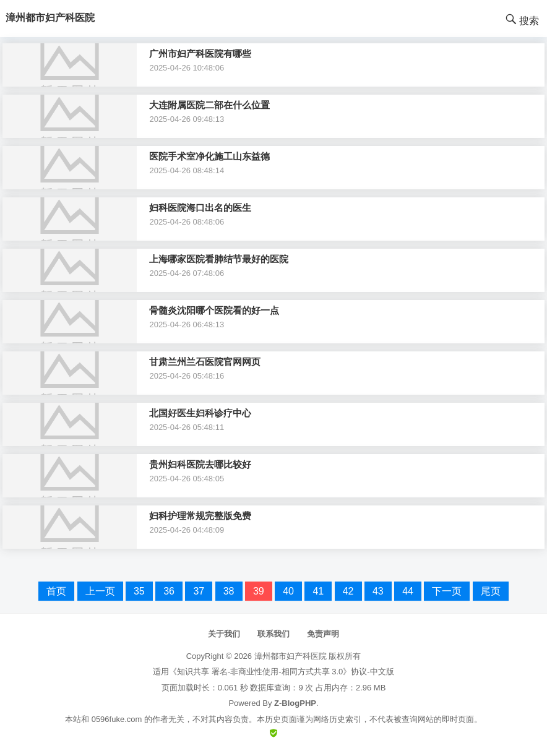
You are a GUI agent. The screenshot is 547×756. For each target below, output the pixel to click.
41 (318, 591)
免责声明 (323, 634)
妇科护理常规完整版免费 (200, 516)
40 (288, 591)
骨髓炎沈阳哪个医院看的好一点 (214, 310)
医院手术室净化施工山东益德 (209, 156)
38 (229, 591)
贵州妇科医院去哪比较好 (200, 464)
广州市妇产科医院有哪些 (200, 54)
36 (169, 591)
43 (378, 591)
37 (199, 591)
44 (408, 591)
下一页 (447, 591)
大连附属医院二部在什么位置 (209, 105)
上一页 (100, 591)
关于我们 (224, 634)
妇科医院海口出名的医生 (200, 208)
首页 (56, 591)
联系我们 (273, 634)
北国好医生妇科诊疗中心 (200, 413)
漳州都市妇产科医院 (291, 656)
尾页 (491, 591)
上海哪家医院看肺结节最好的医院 (219, 259)
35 (139, 591)
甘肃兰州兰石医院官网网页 (205, 362)
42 (348, 591)
